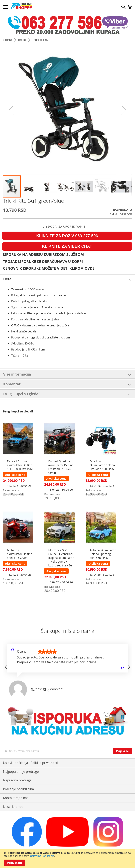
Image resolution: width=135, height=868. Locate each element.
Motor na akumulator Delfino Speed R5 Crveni (20, 554)
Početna (8, 40)
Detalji (9, 279)
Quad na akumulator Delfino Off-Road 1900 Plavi (102, 465)
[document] (67, 859)
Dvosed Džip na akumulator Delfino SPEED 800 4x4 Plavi (20, 465)
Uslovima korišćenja (42, 856)
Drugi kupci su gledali (22, 394)
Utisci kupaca (13, 807)
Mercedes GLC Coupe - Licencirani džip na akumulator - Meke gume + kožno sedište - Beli (61, 558)
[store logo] (22, 6)
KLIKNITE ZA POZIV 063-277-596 (67, 236)
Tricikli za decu (40, 40)
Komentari (12, 384)
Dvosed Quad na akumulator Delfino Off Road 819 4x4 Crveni (61, 467)
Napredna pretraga (17, 780)
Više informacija (17, 374)
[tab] (67, 279)
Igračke (22, 40)
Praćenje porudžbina (18, 789)
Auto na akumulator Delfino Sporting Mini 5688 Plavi (103, 554)
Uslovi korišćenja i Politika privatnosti (30, 763)
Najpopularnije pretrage (21, 772)
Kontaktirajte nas (16, 798)
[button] (11, 110)
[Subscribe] (122, 751)
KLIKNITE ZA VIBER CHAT (67, 246)
